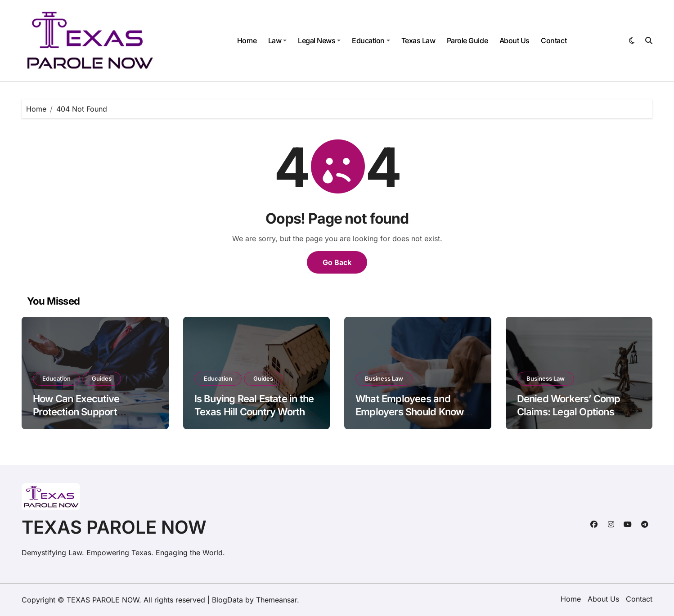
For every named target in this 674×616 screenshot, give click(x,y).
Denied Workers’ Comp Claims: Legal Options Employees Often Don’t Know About (569, 418)
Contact (554, 40)
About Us (514, 40)
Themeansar (276, 600)
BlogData (227, 600)
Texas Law (418, 40)
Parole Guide (467, 40)
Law (278, 40)
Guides (102, 378)
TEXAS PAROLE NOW (114, 527)
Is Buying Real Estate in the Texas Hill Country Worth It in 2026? (254, 411)
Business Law (384, 378)
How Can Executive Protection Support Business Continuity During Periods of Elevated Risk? (93, 418)
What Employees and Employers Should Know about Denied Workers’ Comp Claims (409, 418)
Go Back (337, 262)
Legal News (319, 40)
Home (247, 40)
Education (371, 40)
